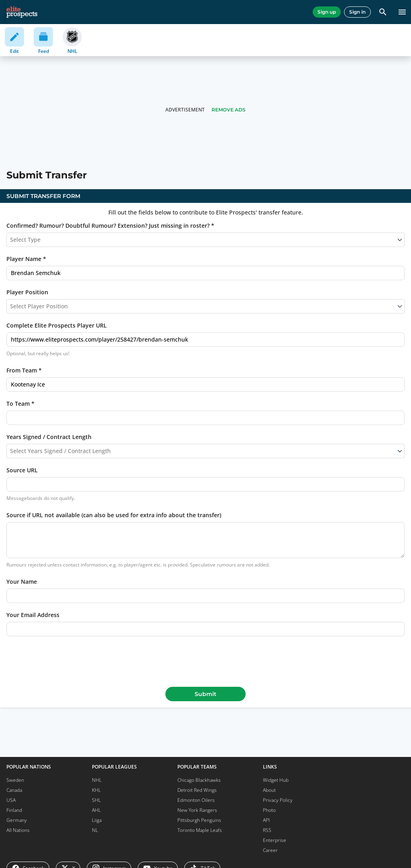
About (269, 790)
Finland (14, 810)
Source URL (22, 470)
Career (270, 850)
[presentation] (205, 660)
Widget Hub (276, 780)
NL (95, 830)
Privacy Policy (278, 800)
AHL (96, 810)
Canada (14, 790)
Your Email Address (33, 615)
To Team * (20, 404)
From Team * (24, 370)
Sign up (327, 12)
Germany (17, 820)
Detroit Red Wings (197, 790)
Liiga (97, 820)
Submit (205, 694)
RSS (267, 830)
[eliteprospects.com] (22, 12)
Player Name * (26, 259)
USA (11, 800)
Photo (269, 810)
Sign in (357, 12)
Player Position (27, 292)
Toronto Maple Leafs (200, 830)
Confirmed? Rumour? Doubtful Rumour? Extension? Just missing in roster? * (110, 226)
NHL (97, 780)
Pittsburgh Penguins (199, 820)
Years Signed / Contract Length (49, 437)
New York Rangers (197, 810)
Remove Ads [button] (229, 110)
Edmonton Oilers (196, 800)
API (266, 820)
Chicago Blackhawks (199, 780)
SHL (96, 800)
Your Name (22, 582)
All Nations (18, 830)
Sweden (15, 780)
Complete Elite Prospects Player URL (57, 325)
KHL (96, 790)
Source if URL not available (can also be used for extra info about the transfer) (114, 515)
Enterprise (275, 840)
